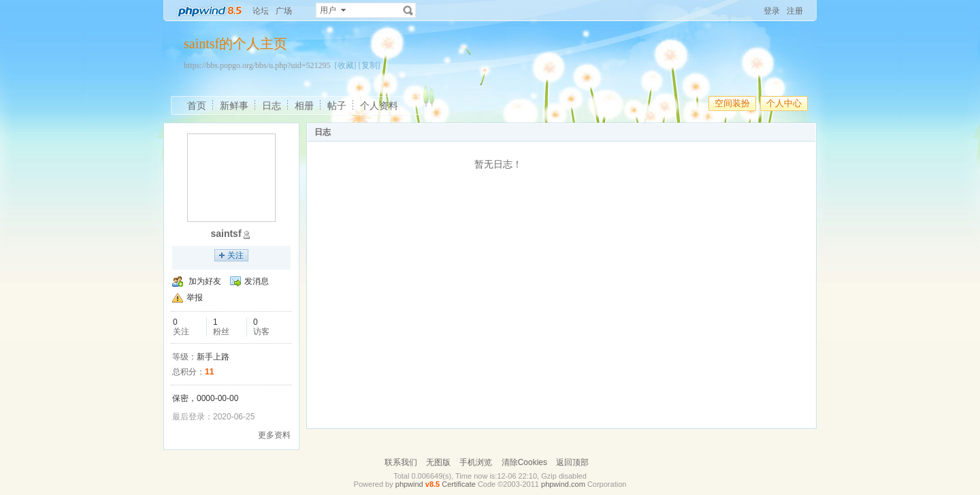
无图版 (438, 462)
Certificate (459, 484)
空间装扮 (732, 103)
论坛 (261, 11)
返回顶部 (572, 462)
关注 (235, 255)
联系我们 (401, 462)
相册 (304, 106)
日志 (272, 106)
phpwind (409, 484)
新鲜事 (234, 106)
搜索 (408, 10)
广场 (284, 11)
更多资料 (274, 435)
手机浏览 (476, 462)
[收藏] (346, 65)
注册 (795, 11)
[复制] (370, 65)
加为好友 (205, 281)
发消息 (257, 281)
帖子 (337, 106)
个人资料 (379, 106)
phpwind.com (563, 484)
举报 (195, 298)
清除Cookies (524, 462)
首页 (197, 106)
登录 (772, 11)
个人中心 (784, 103)
